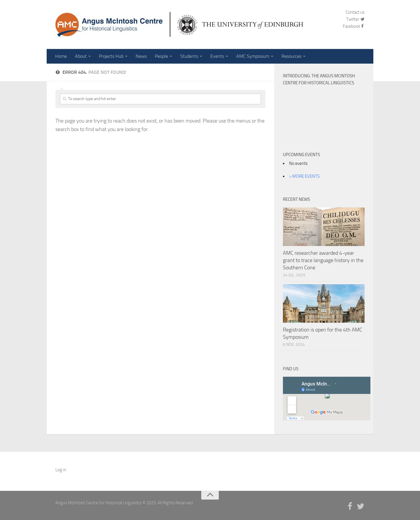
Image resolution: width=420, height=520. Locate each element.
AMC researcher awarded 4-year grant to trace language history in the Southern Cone (323, 260)
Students (189, 56)
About (81, 56)
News (141, 56)
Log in (61, 470)
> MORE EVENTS (304, 176)
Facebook (354, 26)
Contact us (355, 12)
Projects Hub (111, 56)
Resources (291, 56)
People (161, 56)
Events (217, 56)
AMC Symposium (253, 56)
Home (61, 56)
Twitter (355, 19)
